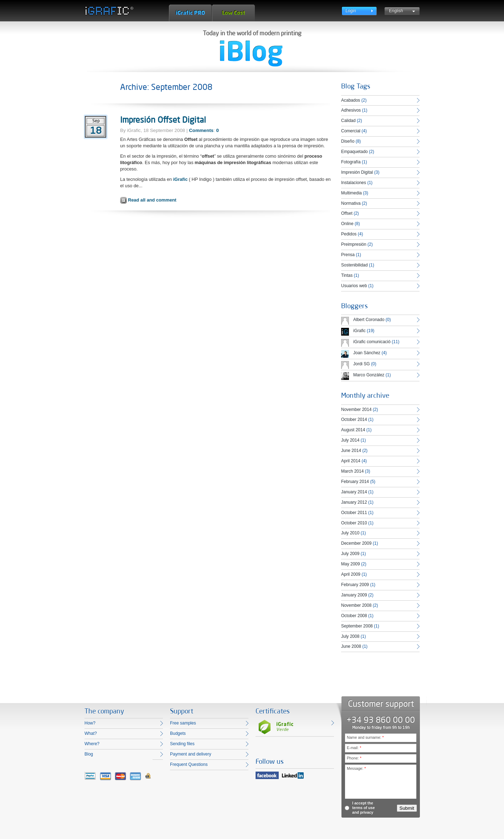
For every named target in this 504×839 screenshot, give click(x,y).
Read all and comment (152, 200)
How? (90, 723)
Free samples (183, 723)
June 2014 (351, 451)
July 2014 (350, 440)
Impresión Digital (357, 172)
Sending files (182, 744)
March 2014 (352, 471)
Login (351, 11)
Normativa (351, 203)
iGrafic (181, 179)
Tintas (347, 275)
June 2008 (351, 646)
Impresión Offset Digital (163, 120)
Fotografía (351, 162)
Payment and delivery (191, 754)
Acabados (351, 100)
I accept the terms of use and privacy (363, 808)
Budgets (178, 733)
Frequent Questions (189, 764)
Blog (89, 754)
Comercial (351, 131)
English (396, 11)
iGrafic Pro (190, 13)
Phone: (354, 758)
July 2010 (350, 533)
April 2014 (351, 461)
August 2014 (353, 430)
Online (347, 224)
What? (91, 733)
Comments (201, 130)
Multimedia (351, 193)
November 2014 (356, 410)
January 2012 (354, 502)
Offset (347, 213)
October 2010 (354, 523)
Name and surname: (365, 737)
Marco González (369, 375)
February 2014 (355, 482)
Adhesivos (351, 110)
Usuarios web (354, 286)
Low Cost (233, 13)
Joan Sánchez (367, 353)
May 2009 (351, 564)
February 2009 (355, 585)
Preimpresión (354, 244)
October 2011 (354, 513)
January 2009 (354, 595)
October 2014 (354, 419)
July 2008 (350, 636)
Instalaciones (354, 183)
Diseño (348, 141)
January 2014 (354, 492)
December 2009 (356, 543)
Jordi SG (362, 364)
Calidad (348, 121)
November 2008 (356, 605)
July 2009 (350, 554)
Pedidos (349, 234)
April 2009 (351, 574)
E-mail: (354, 748)
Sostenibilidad (354, 265)
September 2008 (357, 626)
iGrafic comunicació (372, 342)
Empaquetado (354, 152)
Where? (92, 744)
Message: (356, 768)
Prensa (348, 255)
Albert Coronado (369, 320)
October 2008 (354, 616)
